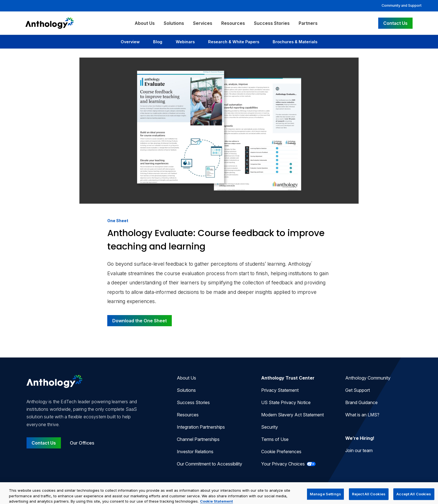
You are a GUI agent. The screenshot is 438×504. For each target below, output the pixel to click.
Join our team (359, 450)
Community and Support (402, 5)
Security (270, 427)
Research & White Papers (234, 42)
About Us (145, 23)
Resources (233, 23)
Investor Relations (195, 452)
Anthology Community (368, 378)
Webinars (185, 42)
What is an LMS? (362, 415)
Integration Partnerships (201, 427)
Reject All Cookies (369, 497)
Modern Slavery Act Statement (292, 415)
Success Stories (272, 23)
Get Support (358, 390)
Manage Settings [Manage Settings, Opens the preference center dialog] (325, 497)
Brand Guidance (361, 402)
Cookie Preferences (281, 452)
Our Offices (82, 443)
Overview (130, 42)
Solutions (174, 23)
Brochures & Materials (295, 42)
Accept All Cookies (414, 497)
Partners (308, 23)
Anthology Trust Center (288, 378)
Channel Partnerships (198, 439)
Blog (158, 42)
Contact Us (395, 23)
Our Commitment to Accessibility (210, 464)
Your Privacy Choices (288, 464)
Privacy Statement (280, 390)
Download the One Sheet (140, 321)
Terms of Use (275, 439)
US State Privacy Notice (286, 402)
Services (203, 23)
